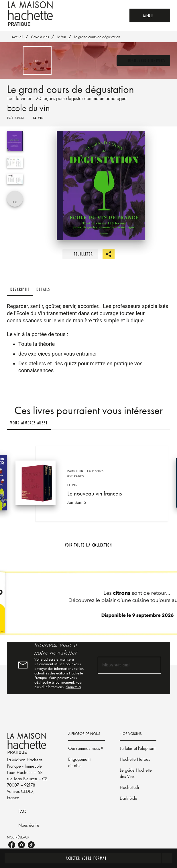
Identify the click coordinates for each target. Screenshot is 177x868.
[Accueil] (31, 14)
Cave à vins (40, 37)
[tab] (20, 289)
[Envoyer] (154, 665)
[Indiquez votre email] (122, 665)
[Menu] (150, 15)
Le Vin (61, 37)
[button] (143, 61)
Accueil (17, 37)
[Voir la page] (88, 605)
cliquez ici (73, 687)
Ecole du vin (28, 108)
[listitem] (12, 845)
